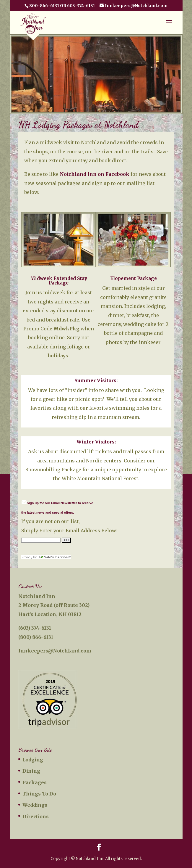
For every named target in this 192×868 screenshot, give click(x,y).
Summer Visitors (95, 380)
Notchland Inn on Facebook (95, 174)
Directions (36, 816)
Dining (31, 771)
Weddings (35, 805)
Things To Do (39, 794)
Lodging (33, 760)
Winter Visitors (96, 442)
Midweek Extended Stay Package (59, 281)
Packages (35, 782)
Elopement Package (134, 278)
